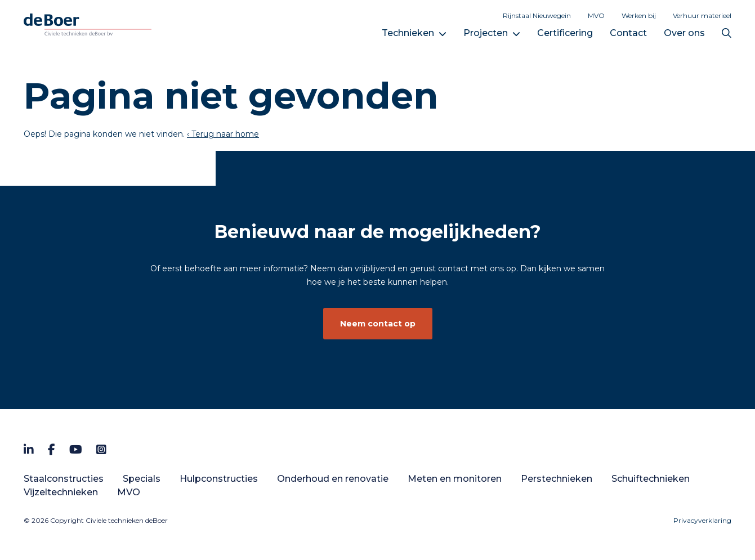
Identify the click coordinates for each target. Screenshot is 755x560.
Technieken (408, 33)
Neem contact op (378, 324)
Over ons (684, 33)
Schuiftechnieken (651, 479)
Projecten (486, 33)
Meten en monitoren (455, 479)
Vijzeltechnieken (61, 492)
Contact (628, 33)
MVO (596, 15)
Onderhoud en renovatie (333, 479)
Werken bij (639, 15)
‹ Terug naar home (223, 134)
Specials (142, 479)
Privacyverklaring (702, 520)
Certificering (565, 33)
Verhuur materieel (702, 15)
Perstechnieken (557, 479)
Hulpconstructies (219, 479)
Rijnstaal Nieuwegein (537, 15)
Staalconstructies (64, 479)
